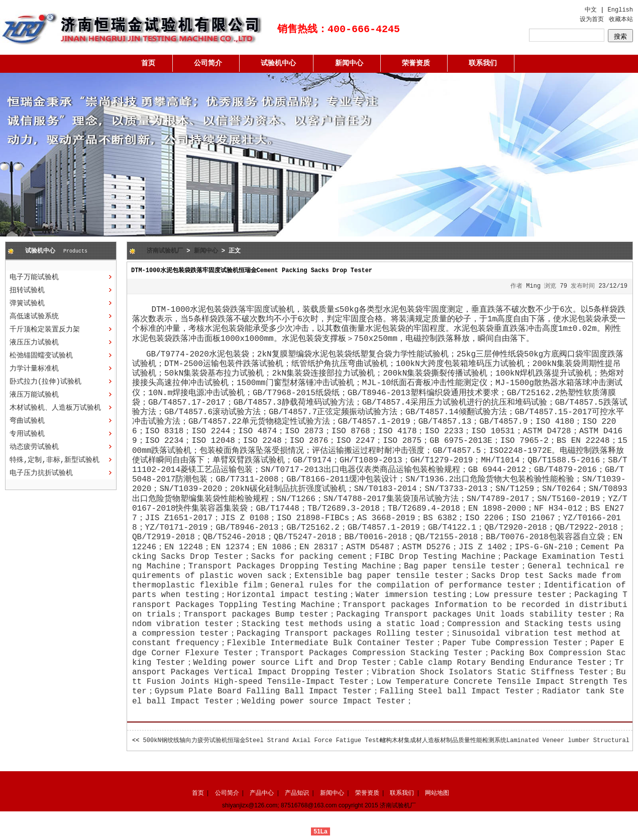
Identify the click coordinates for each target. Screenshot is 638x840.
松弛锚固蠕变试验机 (41, 355)
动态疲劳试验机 (34, 447)
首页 (148, 63)
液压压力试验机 (34, 342)
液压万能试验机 (34, 395)
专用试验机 (27, 434)
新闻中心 (349, 63)
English (620, 10)
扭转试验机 (27, 290)
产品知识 (297, 793)
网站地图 (437, 793)
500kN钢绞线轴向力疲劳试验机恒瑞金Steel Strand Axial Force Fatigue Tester (265, 741)
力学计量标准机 (34, 369)
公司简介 (208, 63)
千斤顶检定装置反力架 (45, 329)
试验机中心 (278, 63)
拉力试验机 (355, 374)
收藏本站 (621, 20)
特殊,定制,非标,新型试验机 (55, 460)
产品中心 (262, 793)
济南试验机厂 (165, 251)
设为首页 (592, 20)
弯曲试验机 (27, 421)
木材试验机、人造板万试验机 (55, 408)
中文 (591, 10)
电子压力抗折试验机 (41, 473)
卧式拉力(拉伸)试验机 (45, 382)
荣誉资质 (416, 63)
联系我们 (483, 63)
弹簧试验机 (27, 303)
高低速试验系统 (34, 316)
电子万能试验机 (34, 277)
